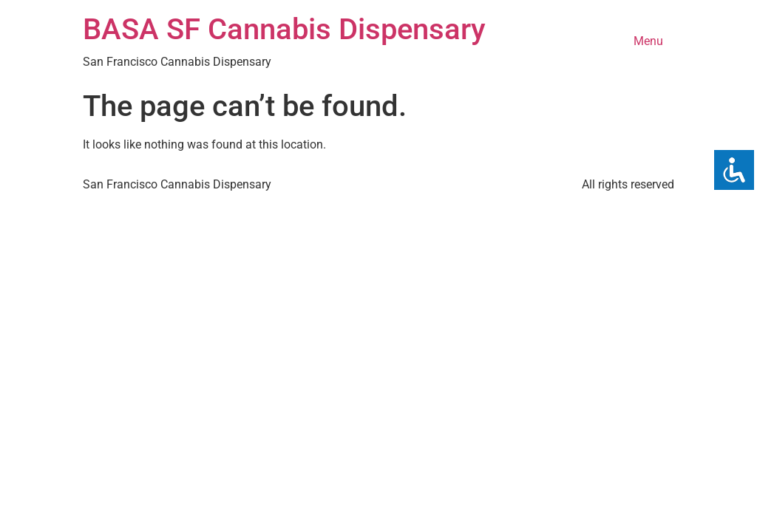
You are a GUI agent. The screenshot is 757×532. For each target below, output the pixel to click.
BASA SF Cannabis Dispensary (284, 29)
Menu (648, 41)
